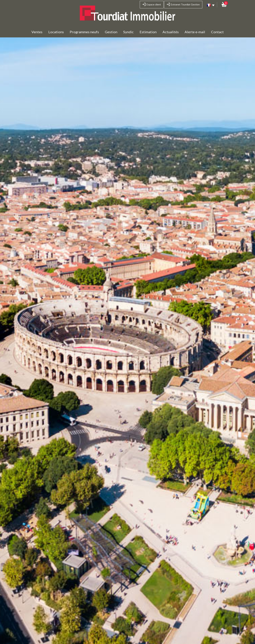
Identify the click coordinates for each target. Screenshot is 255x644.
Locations (56, 32)
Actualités (171, 32)
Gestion (111, 32)
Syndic (128, 32)
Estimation (148, 32)
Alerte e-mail (195, 32)
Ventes (37, 32)
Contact (217, 32)
